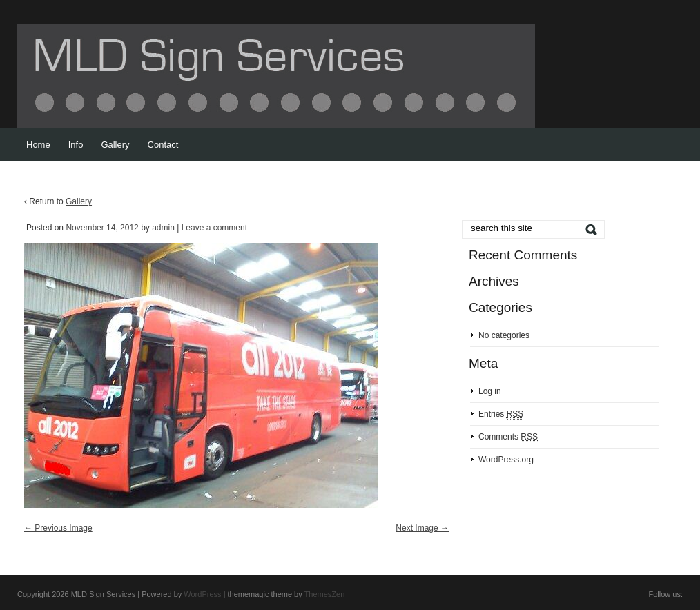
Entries (501, 414)
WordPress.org (506, 460)
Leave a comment (214, 228)
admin (163, 228)
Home (38, 145)
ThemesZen (325, 594)
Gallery (115, 145)
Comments (508, 437)
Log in (490, 391)
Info (76, 145)
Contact (163, 145)
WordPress (202, 594)
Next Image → (422, 528)
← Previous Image (58, 528)
